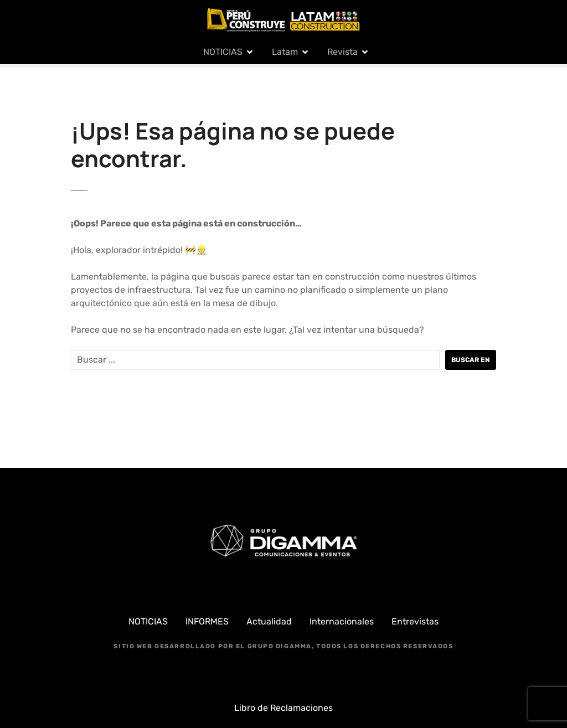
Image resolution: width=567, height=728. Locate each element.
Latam (285, 52)
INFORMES (207, 621)
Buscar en (471, 360)
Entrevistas (415, 621)
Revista (342, 52)
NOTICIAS (223, 52)
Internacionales (342, 621)
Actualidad (269, 621)
